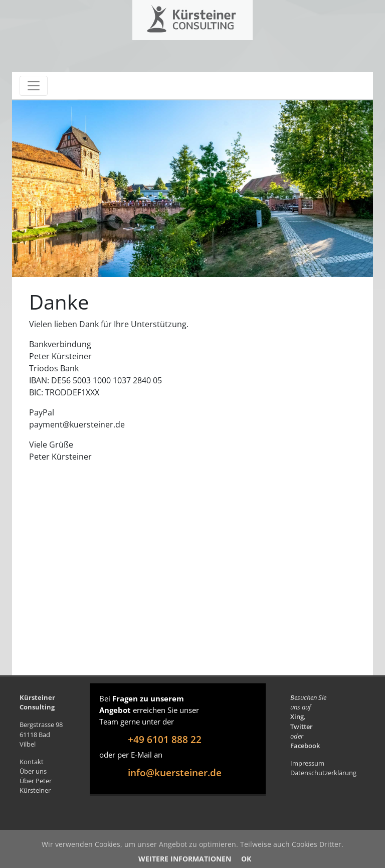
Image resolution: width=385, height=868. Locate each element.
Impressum (307, 763)
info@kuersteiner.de (175, 772)
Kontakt (32, 762)
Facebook (305, 746)
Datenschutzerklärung (323, 773)
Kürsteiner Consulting (171, 16)
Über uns (33, 771)
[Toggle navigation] (34, 86)
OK (246, 859)
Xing (297, 716)
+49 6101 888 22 (165, 739)
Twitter (302, 727)
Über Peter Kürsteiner (36, 785)
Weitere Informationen (185, 859)
